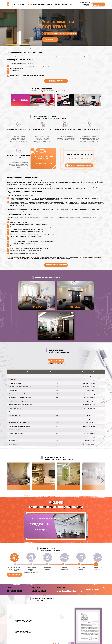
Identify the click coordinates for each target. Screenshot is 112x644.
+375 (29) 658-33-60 (65, 640)
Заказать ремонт (93, 559)
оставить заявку (15, 544)
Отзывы (64, 5)
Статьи (70, 5)
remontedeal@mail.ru (66, 561)
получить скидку (39, 500)
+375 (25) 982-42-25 (65, 638)
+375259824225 (15, 561)
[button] (103, 450)
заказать (50, 39)
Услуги (30, 5)
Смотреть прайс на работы (56, 265)
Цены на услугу (56, 81)
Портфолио (37, 5)
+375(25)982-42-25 (85, 3)
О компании (50, 5)
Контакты (57, 5)
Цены (43, 5)
